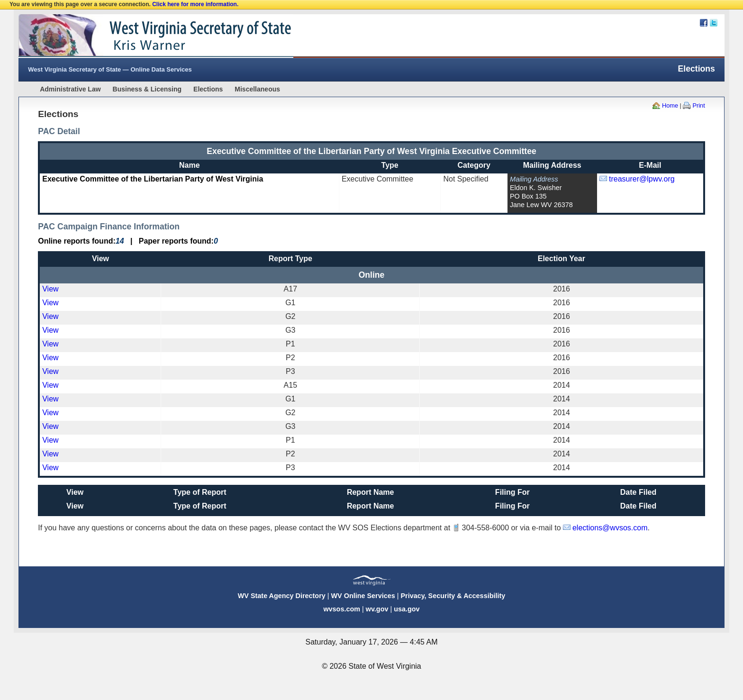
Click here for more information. (195, 4)
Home (670, 105)
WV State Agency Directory (282, 596)
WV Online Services (363, 596)
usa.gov (407, 609)
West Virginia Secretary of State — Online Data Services (110, 69)
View (50, 289)
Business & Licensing (147, 89)
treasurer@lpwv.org (642, 179)
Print (698, 105)
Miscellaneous (257, 89)
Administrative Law (70, 89)
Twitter (714, 23)
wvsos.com (342, 609)
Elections (208, 89)
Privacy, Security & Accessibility (453, 596)
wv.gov (377, 609)
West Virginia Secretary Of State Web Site (140, 36)
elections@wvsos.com (610, 528)
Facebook (704, 23)
